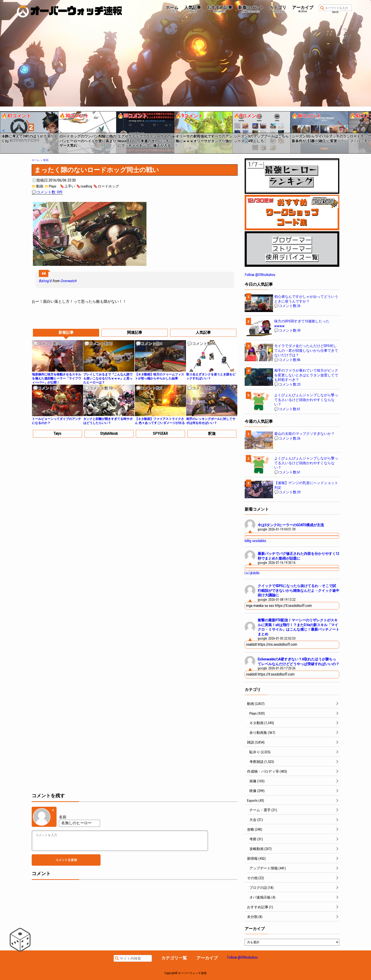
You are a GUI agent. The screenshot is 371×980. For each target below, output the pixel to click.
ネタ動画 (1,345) (262, 723)
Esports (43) (256, 801)
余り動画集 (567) (262, 733)
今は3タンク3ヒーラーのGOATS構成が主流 (291, 525)
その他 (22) (256, 878)
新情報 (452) (256, 859)
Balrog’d (45, 281)
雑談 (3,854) (256, 742)
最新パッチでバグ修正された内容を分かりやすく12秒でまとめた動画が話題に (298, 556)
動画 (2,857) (256, 704)
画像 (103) (257, 781)
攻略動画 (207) (261, 849)
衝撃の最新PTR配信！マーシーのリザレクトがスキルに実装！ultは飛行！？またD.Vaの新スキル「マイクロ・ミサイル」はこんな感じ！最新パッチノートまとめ (298, 627)
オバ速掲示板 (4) (262, 897)
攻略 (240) (255, 829)
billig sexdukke (255, 541)
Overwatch (68, 281)
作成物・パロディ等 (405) (267, 771)
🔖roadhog (84, 186)
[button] (3, 131)
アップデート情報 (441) (268, 868)
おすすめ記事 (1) (260, 907)
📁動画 (38, 186)
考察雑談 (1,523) (262, 762)
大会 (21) (256, 820)
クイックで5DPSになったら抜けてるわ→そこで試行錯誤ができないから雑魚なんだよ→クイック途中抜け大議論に (298, 590)
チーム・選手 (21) (263, 810)
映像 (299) (257, 791)
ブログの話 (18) (261, 888)
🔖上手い (67, 186)
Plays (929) (257, 713)
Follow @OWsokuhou (260, 275)
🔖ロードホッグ (106, 186)
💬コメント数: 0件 (47, 192)
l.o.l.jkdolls (252, 573)
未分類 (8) (255, 917)
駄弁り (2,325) (260, 752)
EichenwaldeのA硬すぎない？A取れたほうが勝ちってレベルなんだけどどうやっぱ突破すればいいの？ (298, 662)
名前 (63, 817)
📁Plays (50, 186)
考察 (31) (256, 839)
